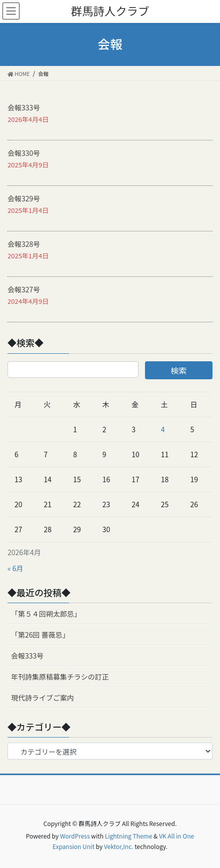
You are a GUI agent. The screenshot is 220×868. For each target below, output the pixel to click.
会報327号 (24, 289)
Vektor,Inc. (119, 846)
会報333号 (24, 107)
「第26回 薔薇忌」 (40, 635)
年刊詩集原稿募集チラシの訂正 (60, 677)
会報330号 (24, 153)
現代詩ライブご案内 (42, 698)
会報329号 (24, 198)
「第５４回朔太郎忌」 (48, 614)
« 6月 (15, 568)
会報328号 (24, 244)
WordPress (75, 836)
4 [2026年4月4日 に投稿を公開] (163, 429)
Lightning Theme (129, 836)
